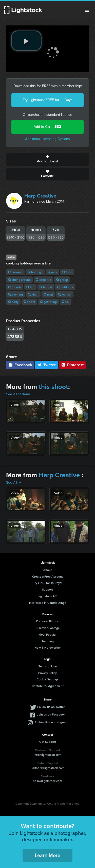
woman (65, 294)
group (62, 280)
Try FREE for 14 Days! (48, 583)
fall (66, 302)
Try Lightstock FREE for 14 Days (48, 100)
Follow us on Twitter (51, 707)
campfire (43, 280)
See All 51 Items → (21, 394)
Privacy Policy (48, 673)
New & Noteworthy (48, 647)
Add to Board (48, 159)
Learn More (48, 855)
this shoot (53, 387)
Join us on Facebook (51, 714)
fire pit (46, 287)
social (29, 302)
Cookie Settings (48, 679)
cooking (15, 272)
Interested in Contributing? (48, 603)
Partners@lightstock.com (48, 768)
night (33, 294)
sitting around (19, 280)
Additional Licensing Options (48, 139)
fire (30, 287)
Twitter (47, 365)
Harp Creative (40, 196)
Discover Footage (48, 628)
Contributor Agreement (48, 686)
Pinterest (72, 365)
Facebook (20, 365)
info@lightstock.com (48, 755)
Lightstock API (48, 596)
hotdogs (35, 272)
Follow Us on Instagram (51, 722)
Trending (48, 641)
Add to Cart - (48, 127)
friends (15, 287)
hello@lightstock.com (48, 781)
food (67, 272)
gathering (48, 302)
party (13, 302)
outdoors (65, 287)
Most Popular (48, 634)
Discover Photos (48, 621)
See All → (14, 482)
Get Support (48, 742)
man (48, 294)
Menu (87, 10)
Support (48, 589)
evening (15, 294)
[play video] (26, 41)
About (48, 570)
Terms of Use (48, 666)
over (52, 272)
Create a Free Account (48, 576)
